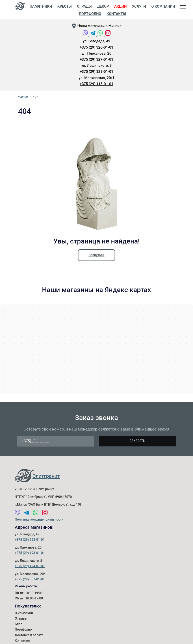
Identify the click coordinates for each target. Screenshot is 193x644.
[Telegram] (93, 35)
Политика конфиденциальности (39, 520)
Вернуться (96, 255)
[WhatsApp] (101, 35)
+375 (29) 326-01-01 (96, 47)
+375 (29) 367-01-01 (30, 579)
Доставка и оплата (29, 635)
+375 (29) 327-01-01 (96, 59)
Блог (18, 624)
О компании (24, 613)
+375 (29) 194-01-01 (30, 566)
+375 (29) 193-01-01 (30, 553)
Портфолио (23, 630)
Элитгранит (46, 476)
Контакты (116, 14)
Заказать (137, 441)
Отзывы (21, 619)
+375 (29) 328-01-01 (96, 72)
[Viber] (86, 35)
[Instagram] (108, 35)
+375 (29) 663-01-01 (30, 540)
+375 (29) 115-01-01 (96, 84)
